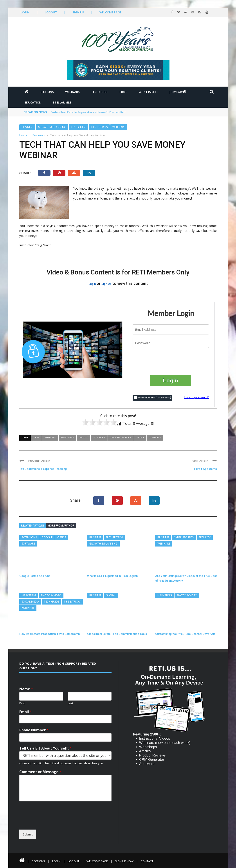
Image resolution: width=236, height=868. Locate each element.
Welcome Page (110, 12)
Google (47, 537)
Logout (51, 12)
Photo (84, 438)
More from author (61, 526)
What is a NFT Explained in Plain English (112, 576)
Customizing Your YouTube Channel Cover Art (185, 634)
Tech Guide (100, 92)
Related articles (33, 526)
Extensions (29, 537)
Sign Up (78, 12)
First (22, 703)
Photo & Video (51, 595)
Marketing (29, 595)
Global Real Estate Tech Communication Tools (117, 634)
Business (27, 127)
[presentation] (171, 361)
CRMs (123, 92)
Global (111, 595)
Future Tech (114, 537)
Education (33, 102)
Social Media (30, 602)
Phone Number (34, 730)
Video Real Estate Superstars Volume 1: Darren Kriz (89, 112)
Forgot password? (197, 397)
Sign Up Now (124, 861)
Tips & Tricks (99, 127)
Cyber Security (184, 537)
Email (26, 712)
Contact (147, 861)
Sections (47, 92)
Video (140, 438)
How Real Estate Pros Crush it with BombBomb (50, 634)
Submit (28, 834)
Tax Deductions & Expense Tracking (43, 469)
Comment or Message (40, 772)
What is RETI (148, 92)
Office (62, 537)
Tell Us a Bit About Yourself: (45, 748)
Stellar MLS (62, 102)
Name (26, 689)
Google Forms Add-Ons (35, 576)
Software (99, 438)
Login (25, 12)
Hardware (68, 438)
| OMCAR (178, 92)
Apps (36, 438)
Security (205, 537)
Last (70, 703)
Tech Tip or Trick (121, 438)
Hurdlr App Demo (205, 469)
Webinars (72, 92)
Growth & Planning (52, 127)
